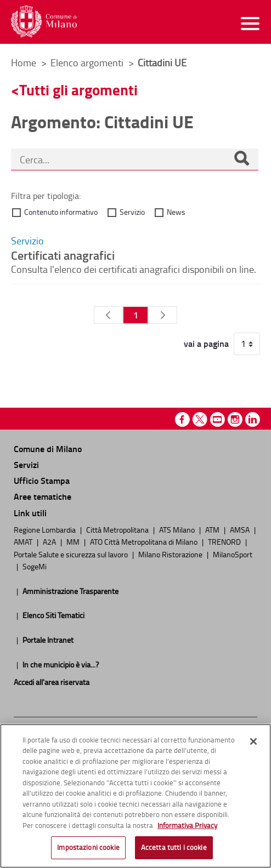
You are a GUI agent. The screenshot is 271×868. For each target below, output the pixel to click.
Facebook (182, 419)
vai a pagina (206, 344)
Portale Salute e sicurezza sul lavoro (72, 554)
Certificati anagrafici (63, 255)
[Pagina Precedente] (108, 315)
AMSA (241, 529)
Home (24, 62)
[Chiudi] (253, 741)
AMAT (24, 541)
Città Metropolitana (118, 529)
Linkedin (253, 419)
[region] (135, 796)
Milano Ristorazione (171, 554)
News (176, 212)
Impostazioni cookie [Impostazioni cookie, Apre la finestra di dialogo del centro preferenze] (88, 847)
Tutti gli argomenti (78, 90)
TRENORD (225, 541)
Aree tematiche (43, 496)
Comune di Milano (48, 449)
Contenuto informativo (61, 212)
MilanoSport (233, 554)
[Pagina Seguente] (163, 315)
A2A (50, 541)
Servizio (132, 212)
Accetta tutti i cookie (174, 847)
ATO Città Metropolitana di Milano (145, 541)
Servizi (26, 464)
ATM (213, 529)
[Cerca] (241, 159)
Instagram (235, 419)
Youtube (218, 419)
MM (74, 541)
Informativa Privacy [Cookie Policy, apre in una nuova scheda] (187, 825)
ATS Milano (178, 529)
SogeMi (35, 566)
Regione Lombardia (46, 529)
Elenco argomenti (88, 62)
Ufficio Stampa (42, 480)
